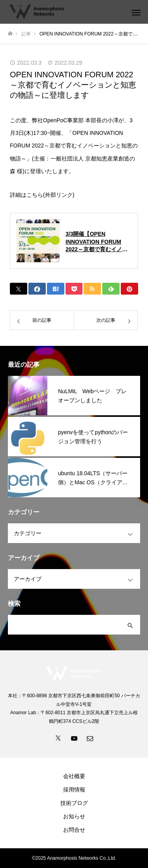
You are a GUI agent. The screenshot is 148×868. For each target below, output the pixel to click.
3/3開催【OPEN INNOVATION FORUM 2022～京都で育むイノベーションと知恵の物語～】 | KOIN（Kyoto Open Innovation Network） (99, 242)
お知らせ (74, 816)
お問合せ (74, 830)
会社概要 (74, 776)
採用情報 (74, 790)
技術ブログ (74, 803)
